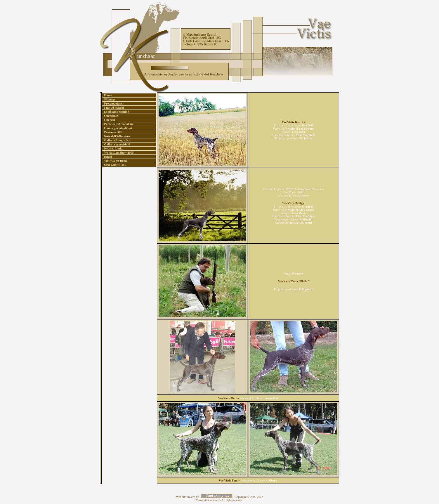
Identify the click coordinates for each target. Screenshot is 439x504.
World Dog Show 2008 (118, 153)
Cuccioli (109, 120)
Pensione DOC (113, 132)
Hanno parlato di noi (117, 128)
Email (107, 157)
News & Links (113, 148)
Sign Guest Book (114, 165)
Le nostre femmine (116, 112)
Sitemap (109, 99)
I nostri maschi (113, 108)
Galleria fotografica (116, 140)
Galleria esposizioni (116, 144)
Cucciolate (110, 116)
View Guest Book (115, 161)
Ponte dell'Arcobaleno (118, 124)
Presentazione (112, 104)
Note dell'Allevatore (117, 136)
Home (107, 95)
